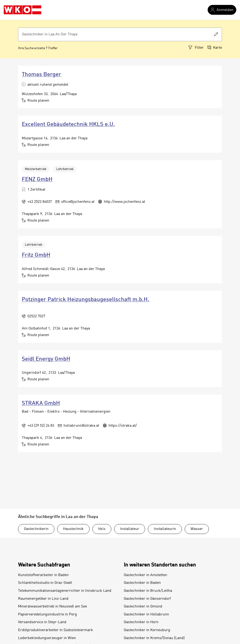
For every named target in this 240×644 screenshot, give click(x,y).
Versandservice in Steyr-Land (42, 622)
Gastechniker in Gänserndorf (147, 599)
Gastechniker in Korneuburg (147, 630)
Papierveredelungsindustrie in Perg (47, 614)
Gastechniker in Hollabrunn (146, 614)
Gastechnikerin (36, 529)
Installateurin (165, 529)
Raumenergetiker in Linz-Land (43, 599)
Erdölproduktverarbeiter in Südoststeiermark (56, 630)
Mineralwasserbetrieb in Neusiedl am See (52, 607)
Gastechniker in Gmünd (143, 607)
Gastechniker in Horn (141, 622)
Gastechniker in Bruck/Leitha (148, 591)
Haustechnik (73, 529)
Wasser (197, 529)
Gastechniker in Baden (142, 583)
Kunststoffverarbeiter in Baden (43, 575)
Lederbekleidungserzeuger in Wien (47, 638)
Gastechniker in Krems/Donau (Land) (154, 638)
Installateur (130, 529)
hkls (102, 529)
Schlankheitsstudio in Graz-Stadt (45, 583)
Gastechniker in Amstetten (145, 575)
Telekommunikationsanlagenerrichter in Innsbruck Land (65, 591)
